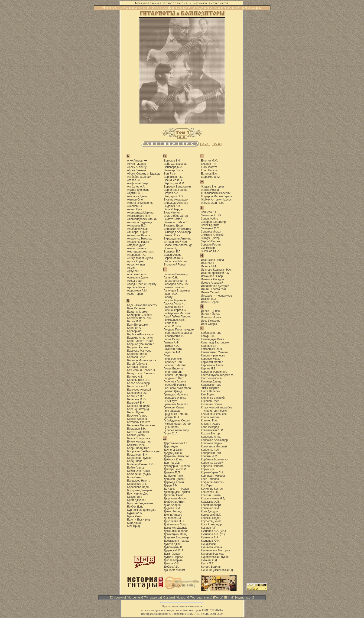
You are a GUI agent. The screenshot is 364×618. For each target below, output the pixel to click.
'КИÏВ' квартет (210, 388)
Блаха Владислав (139, 438)
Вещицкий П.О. (174, 196)
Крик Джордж (210, 511)
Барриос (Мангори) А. (141, 344)
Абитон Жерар (137, 164)
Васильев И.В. (173, 180)
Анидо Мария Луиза (140, 258)
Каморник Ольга (211, 349)
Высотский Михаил (176, 261)
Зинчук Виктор (210, 238)
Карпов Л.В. (209, 369)
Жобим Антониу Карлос (216, 200)
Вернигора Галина (176, 190)
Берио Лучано (136, 412)
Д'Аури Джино (173, 453)
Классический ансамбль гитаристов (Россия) (217, 409)
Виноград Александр (177, 232)
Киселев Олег (210, 401)
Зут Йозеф (208, 248)
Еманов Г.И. (209, 164)
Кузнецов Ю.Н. (211, 541)
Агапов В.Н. (135, 180)
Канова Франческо (213, 356)
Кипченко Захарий (213, 398)
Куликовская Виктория (216, 550)
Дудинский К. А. (174, 550)
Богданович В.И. (138, 455)
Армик (131, 268)
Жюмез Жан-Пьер (213, 203)
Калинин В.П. (210, 346)
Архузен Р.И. (135, 271)
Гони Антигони (173, 372)
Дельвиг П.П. (172, 472)
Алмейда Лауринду (140, 222)
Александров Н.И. (139, 216)
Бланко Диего (136, 435)
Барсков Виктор (137, 354)
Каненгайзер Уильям (214, 352)
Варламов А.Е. (173, 177)
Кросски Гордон (211, 518)
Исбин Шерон (210, 302)
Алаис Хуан (135, 209)
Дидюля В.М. (172, 508)
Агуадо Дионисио (138, 190)
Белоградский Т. (138, 386)
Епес (216, 311)
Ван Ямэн (170, 174)
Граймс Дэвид (173, 391)
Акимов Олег (136, 200)
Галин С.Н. (171, 278)
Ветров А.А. (172, 193)
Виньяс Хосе (172, 235)
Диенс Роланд (173, 511)
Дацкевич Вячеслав (177, 456)
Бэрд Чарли (135, 523)
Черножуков (224, 296)
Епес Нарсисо (210, 170)
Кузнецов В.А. (210, 537)
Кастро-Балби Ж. (212, 378)
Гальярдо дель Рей (176, 284)
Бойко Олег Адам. (139, 471)
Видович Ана (172, 206)
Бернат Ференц (137, 419)
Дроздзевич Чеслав (177, 541)
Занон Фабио (210, 219)
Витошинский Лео (175, 242)
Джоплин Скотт (174, 495)
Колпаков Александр (214, 440)
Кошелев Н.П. (210, 492)
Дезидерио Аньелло (177, 466)
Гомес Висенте (174, 369)
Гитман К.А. (171, 346)
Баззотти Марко (137, 312)
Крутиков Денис (211, 521)
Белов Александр (139, 383)
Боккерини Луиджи (139, 474)
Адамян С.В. (135, 193)
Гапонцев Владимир (177, 291)
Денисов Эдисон (175, 479)
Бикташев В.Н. (137, 429)
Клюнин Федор (211, 424)
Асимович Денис (138, 278)
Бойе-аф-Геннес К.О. (141, 464)
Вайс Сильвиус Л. (175, 164)
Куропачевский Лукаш (215, 557)
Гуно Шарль (172, 427)
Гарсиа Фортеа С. (175, 310)
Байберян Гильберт (140, 315)
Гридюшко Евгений (176, 414)
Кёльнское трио (211, 385)
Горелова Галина (175, 382)
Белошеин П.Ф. (137, 393)
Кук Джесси (208, 544)
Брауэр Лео (135, 497)
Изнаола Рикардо (212, 279)
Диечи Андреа (173, 515)
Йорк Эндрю (209, 324)
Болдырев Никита (139, 481)
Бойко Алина (136, 468)
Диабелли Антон (175, 502)
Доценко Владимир (176, 537)
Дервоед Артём (174, 482)
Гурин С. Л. (171, 434)
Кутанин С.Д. (209, 560)
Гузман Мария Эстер (177, 424)
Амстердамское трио (141, 252)
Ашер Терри (135, 294)
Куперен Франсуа (212, 554)
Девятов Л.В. (172, 463)
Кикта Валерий (211, 391)
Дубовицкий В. (173, 547)
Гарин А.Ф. (171, 294)
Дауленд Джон (173, 450)
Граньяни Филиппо (176, 404)
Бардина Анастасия (140, 338)
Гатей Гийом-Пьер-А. (177, 317)
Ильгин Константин (213, 289)
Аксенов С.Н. (136, 206)
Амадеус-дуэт (136, 245)
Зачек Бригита (210, 225)
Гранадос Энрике (175, 398)
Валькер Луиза (174, 170)
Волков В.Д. (172, 248)
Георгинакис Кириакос (178, 333)
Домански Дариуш (176, 528)
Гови (167, 356)
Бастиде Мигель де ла (142, 360)
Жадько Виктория (213, 187)
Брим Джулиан (137, 500)
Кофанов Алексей (213, 482)
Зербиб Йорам (210, 241)
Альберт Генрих (137, 232)
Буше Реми (134, 516)
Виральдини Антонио (178, 239)
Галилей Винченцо (176, 274)
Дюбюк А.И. (171, 567)
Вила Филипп (172, 213)
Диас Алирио (172, 505)
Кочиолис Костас (212, 489)
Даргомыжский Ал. (176, 443)
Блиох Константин (139, 442)
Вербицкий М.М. (174, 183)
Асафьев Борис (137, 274)
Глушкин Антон (174, 349)
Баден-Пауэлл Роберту (142, 305)
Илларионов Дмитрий (215, 286)
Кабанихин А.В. (211, 333)
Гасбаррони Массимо (178, 313)
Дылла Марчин (174, 560)
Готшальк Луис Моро (177, 388)
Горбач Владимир (175, 375)
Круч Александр (211, 524)
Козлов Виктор (210, 434)
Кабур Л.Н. (208, 336)
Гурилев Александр (176, 430)
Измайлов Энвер (212, 276)
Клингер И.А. (209, 421)
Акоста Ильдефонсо (140, 203)
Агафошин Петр (138, 183)
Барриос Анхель (138, 347)
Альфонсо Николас (140, 239)
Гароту (168, 297)
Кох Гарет (207, 485)
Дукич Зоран (172, 554)
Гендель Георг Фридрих (179, 330)
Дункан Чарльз (174, 557)
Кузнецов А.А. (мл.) (214, 531)
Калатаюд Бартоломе (215, 343)
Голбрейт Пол (173, 362)
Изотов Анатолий (212, 283)
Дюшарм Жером (174, 570)
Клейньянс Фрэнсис (214, 414)
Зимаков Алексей (212, 235)
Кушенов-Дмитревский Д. (217, 570)
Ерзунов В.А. (209, 174)
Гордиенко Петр (174, 378)
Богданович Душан (139, 458)
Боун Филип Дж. (138, 494)
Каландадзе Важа (213, 339)
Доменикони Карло (176, 531)
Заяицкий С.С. (210, 228)
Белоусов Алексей (139, 390)
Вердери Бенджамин (177, 187)
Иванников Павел (212, 260)
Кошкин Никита (211, 495)
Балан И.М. (135, 321)
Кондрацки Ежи (211, 453)
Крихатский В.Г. (211, 515)
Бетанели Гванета (139, 422)
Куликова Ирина (211, 547)
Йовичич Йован (211, 317)
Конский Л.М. (210, 456)
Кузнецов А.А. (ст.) (213, 534)
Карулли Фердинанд (214, 372)
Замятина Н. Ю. (211, 215)
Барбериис (134, 331)
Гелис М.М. (171, 323)
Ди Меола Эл (172, 518)
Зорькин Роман (211, 245)
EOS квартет (209, 167)
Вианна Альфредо (176, 200)
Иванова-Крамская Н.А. (216, 270)
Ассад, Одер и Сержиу (142, 284)
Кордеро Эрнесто (212, 466)
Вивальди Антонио (176, 203)
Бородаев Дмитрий (140, 490)
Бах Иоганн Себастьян (142, 370)
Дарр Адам (171, 447)
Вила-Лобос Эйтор (176, 216)
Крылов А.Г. (209, 528)
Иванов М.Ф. (209, 266)
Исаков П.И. (209, 299)
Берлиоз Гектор (137, 416)
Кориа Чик (208, 469)
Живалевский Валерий (216, 193)
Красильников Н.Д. (213, 498)
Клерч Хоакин (210, 417)
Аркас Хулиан (136, 265)
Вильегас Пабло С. (176, 222)
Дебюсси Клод (173, 459)
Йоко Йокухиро (211, 321)
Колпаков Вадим (212, 443)
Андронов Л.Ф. (137, 255)
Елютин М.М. (210, 161)
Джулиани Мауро (175, 498)
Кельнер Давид (211, 382)
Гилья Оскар (172, 339)
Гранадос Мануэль (176, 395)
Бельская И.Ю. (137, 399)
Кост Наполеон (211, 479)
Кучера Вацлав (211, 567)
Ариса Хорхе (135, 261)
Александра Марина (140, 213)
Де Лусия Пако (173, 476)
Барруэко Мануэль (139, 351)
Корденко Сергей (212, 463)
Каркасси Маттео (212, 362)
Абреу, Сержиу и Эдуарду (144, 174)
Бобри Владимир (138, 448)
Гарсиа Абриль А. (175, 300)
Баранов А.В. (136, 328)
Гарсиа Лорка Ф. (174, 304)
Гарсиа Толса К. (174, 307)
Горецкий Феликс (175, 385)
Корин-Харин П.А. (213, 472)
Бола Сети (134, 477)
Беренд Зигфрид (138, 409)
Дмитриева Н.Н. (174, 521)
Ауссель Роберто (138, 287)
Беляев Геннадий (138, 406)
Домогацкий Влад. (176, 534)
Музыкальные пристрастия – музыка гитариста (182, 3)
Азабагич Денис (137, 196)
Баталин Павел (137, 367)
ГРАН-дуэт (171, 401)
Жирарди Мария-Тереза (217, 196)
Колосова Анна (211, 437)
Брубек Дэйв (135, 507)
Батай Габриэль (137, 364)
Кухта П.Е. (208, 563)
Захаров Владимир (213, 222)
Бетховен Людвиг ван (141, 425)
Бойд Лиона (135, 461)
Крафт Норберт (211, 505)
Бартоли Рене (136, 357)
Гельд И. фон (172, 326)
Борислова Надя (138, 487)
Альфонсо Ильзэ (138, 242)
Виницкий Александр (177, 229)
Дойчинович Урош (176, 524)
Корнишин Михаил (213, 476)
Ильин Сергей (210, 292)
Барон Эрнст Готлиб (140, 341)
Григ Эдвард (172, 411)
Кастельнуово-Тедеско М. (218, 375)
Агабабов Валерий (139, 177)
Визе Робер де (173, 209)
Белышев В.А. (136, 396)
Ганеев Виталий (174, 287)
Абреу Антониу (137, 167)
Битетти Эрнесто (138, 432)
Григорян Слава (174, 408)
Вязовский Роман (175, 265)
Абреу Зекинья (137, 170)
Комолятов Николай (214, 447)
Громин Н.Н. (172, 417)
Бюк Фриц (144, 520)
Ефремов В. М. (211, 177)
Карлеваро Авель (212, 365)
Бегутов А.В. (135, 377)
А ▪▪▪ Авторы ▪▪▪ (137, 161)
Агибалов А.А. (136, 187)
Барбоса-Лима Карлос (142, 334)
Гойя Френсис (173, 359)
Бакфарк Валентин (139, 318)
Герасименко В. (174, 336)
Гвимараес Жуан (175, 320)
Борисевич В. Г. (137, 484)
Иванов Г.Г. (208, 263)
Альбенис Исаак (138, 229)
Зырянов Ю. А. (211, 251)
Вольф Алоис (173, 255)
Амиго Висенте (137, 248)
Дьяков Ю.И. (172, 563)
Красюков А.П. (210, 502)
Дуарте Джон (172, 544)
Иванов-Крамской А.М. (216, 273)
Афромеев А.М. (137, 291)
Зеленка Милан (211, 232)
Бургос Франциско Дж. (142, 510)
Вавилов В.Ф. (173, 161)
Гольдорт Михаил (175, 365)
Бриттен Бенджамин (140, 503)
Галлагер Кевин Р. (175, 281)
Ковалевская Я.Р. (212, 430)
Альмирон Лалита (139, 235)
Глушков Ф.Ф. (173, 352)
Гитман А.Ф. (172, 343)
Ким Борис (208, 395)
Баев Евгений (136, 308)
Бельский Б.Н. (136, 403)
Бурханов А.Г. (136, 513)
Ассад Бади (135, 281)
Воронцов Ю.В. (174, 258)
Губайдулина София (177, 421)
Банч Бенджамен (138, 325)
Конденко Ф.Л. (210, 450)
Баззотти (149, 373)
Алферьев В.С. (137, 226)
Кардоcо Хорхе (211, 359)
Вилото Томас (173, 219)
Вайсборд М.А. (173, 167)
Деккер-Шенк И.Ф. (175, 469)
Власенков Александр (178, 245)
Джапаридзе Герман (177, 492)
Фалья (185, 489)
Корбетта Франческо (214, 459)
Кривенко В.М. (210, 508)
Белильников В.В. (139, 380)
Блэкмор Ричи (136, 445)
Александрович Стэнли (142, 219)
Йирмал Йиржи (211, 314)
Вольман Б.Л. (173, 252)
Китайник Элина (211, 404)
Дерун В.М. (171, 485)
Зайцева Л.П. (210, 212)
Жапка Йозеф (210, 190)
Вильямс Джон (173, 226)
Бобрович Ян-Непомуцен (143, 451)
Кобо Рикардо (210, 427)
